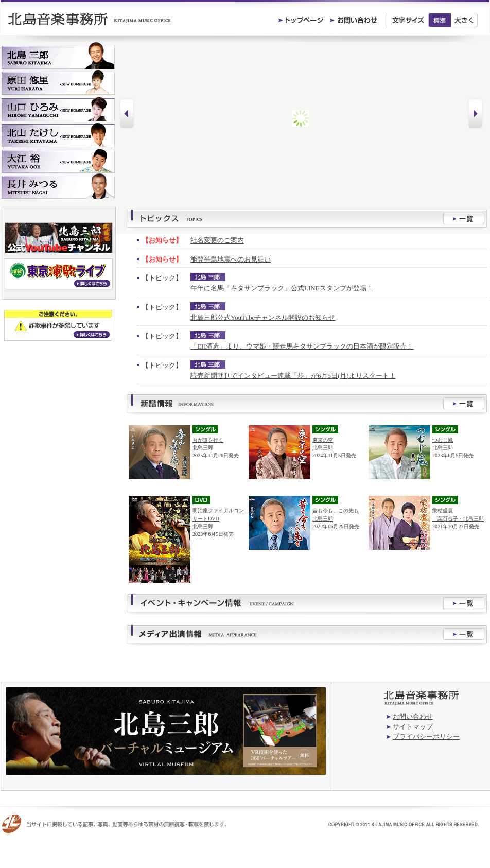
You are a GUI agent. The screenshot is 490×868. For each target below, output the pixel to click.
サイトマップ (413, 727)
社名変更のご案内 (217, 240)
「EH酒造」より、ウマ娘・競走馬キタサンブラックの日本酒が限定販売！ (302, 346)
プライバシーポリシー (426, 736)
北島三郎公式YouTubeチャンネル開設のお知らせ (263, 317)
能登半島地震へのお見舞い (231, 259)
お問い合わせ (413, 716)
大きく (465, 20)
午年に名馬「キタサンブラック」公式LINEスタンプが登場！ (282, 288)
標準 (440, 20)
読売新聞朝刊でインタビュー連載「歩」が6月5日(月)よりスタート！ (293, 376)
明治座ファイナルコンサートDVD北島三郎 (218, 518)
